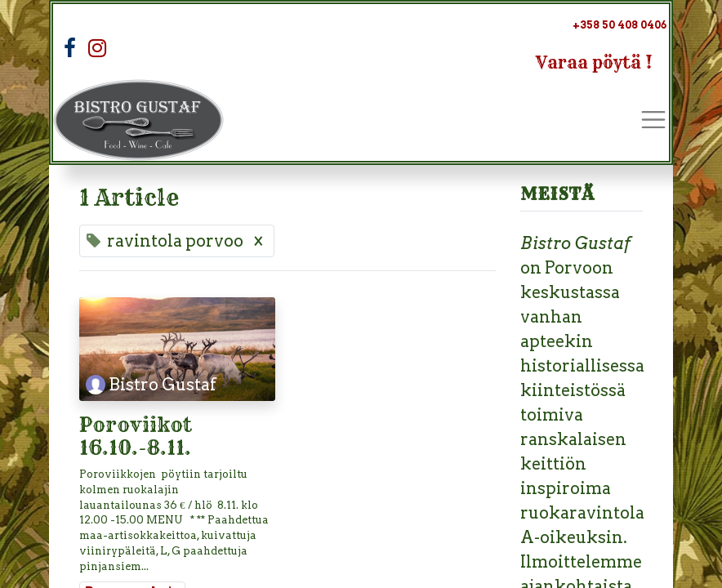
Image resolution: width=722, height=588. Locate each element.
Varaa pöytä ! (594, 62)
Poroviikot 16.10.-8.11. (138, 437)
